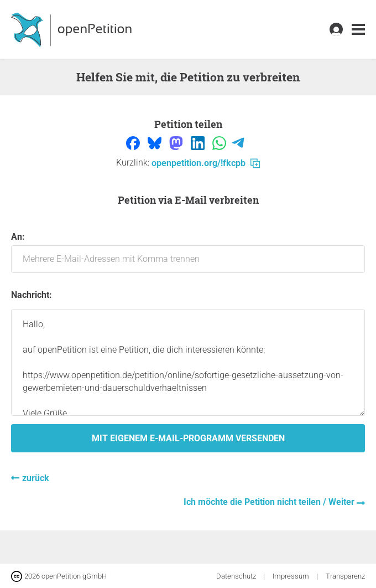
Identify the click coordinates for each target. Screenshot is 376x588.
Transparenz (345, 576)
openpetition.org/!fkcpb (206, 163)
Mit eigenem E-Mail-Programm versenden (188, 438)
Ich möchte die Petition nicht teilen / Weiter (270, 502)
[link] (358, 30)
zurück (36, 478)
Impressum (292, 576)
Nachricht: (32, 295)
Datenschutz (237, 576)
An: (188, 252)
